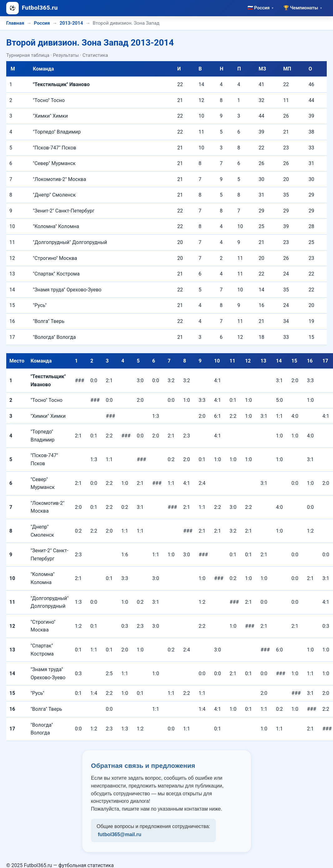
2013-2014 (71, 23)
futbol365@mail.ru (120, 834)
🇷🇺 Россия (261, 8)
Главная (15, 23)
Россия (42, 23)
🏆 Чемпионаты (303, 8)
